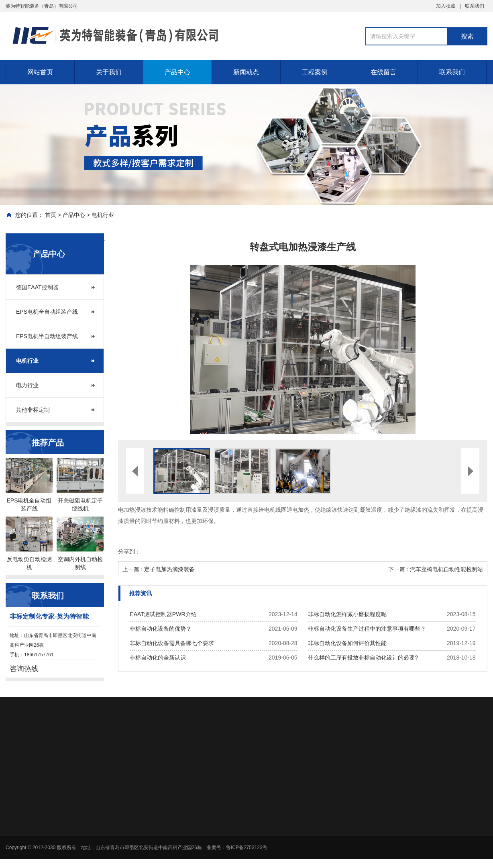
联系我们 (475, 6)
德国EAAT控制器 (37, 287)
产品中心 (177, 72)
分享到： (129, 551)
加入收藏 (446, 6)
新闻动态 (246, 72)
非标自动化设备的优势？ (161, 629)
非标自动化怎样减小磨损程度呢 (347, 614)
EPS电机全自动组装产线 (47, 312)
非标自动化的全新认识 (158, 658)
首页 (51, 215)
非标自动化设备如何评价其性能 (347, 643)
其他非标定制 (33, 410)
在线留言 (383, 72)
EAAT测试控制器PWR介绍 (163, 614)
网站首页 (40, 72)
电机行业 (103, 215)
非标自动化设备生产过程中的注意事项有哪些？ (367, 629)
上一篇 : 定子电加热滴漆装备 (159, 569)
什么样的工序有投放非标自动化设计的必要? (363, 658)
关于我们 (109, 72)
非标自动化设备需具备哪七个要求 (172, 643)
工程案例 (315, 72)
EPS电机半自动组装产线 (47, 336)
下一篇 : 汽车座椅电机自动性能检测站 (436, 569)
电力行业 (27, 385)
